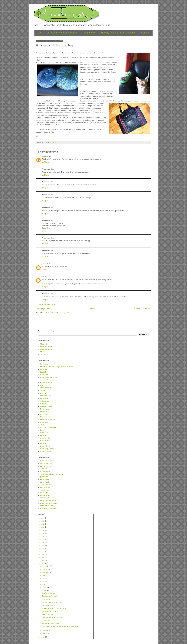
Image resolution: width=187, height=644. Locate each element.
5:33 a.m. (45, 257)
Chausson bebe (46, 417)
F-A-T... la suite (47, 614)
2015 (43, 539)
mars (45, 591)
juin (44, 581)
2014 (43, 542)
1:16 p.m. (45, 300)
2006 (43, 637)
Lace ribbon (44, 414)
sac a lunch (44, 398)
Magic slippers (45, 409)
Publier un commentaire (47, 304)
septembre (46, 572)
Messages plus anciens (142, 309)
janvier (45, 633)
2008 (43, 561)
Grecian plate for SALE (48, 428)
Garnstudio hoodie (47, 349)
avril (44, 587)
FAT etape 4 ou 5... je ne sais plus (54, 608)
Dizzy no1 (44, 443)
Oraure (44, 264)
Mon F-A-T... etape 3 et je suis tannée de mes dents (60, 626)
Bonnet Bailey (45, 487)
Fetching (43, 435)
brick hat (43, 393)
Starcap (43, 352)
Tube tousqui (45, 490)
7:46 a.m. (45, 270)
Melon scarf (44, 422)
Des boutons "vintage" (50, 596)
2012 (43, 548)
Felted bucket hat (46, 383)
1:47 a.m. (45, 231)
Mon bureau (46, 599)
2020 (43, 530)
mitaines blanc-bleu (47, 380)
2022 (43, 524)
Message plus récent (44, 309)
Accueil (93, 309)
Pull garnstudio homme (48, 501)
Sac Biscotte (45, 412)
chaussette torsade (47, 388)
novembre (46, 566)
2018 (43, 533)
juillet (45, 578)
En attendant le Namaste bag (52, 602)
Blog (39, 33)
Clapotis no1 (45, 495)
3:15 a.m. (45, 244)
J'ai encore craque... (49, 605)
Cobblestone (45, 401)
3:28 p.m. (45, 201)
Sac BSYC (44, 433)
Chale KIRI (44, 493)
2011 (43, 551)
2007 (43, 564)
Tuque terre (44, 469)
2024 (43, 518)
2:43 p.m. (45, 188)
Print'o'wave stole (46, 466)
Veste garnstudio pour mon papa (51, 474)
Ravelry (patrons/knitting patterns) (119, 33)
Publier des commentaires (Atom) (57, 313)
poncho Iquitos (45, 482)
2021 (43, 527)
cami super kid (45, 498)
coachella (44, 404)
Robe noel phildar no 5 (48, 461)
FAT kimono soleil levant (49, 503)
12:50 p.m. (46, 175)
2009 (43, 557)
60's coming (46, 620)
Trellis (42, 425)
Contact (145, 33)
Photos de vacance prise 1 (51, 623)
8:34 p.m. (45, 214)
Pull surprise (45, 479)
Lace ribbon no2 (46, 396)
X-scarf (43, 355)
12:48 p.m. (46, 162)
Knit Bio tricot (89, 33)
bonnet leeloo (45, 471)
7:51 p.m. (45, 287)
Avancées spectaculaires (51, 611)
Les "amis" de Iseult (49, 593)
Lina (42, 385)
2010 (43, 554)
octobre (45, 569)
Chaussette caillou (47, 464)
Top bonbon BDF (46, 485)
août (44, 575)
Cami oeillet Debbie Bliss (49, 509)
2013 (43, 545)
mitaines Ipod (45, 441)
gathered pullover (46, 451)
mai (44, 584)
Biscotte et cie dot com (48, 420)
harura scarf (44, 364)
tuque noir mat (45, 446)
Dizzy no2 (44, 369)
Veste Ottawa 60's (46, 506)
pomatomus (44, 477)
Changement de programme (52, 617)
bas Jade (43, 372)
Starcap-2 (44, 344)
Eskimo (43, 430)
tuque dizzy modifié (47, 449)
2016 (43, 536)
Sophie (44, 156)
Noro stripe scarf (46, 347)
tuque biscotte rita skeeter (49, 377)
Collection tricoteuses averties (62, 33)
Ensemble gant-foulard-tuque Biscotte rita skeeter (57, 367)
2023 (43, 521)
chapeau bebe (45, 438)
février (45, 630)
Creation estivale (46, 406)
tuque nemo (44, 375)
